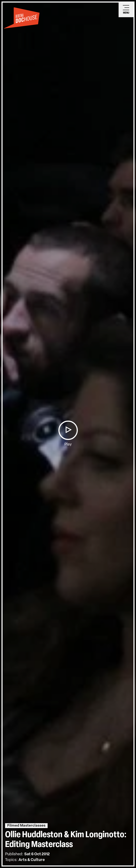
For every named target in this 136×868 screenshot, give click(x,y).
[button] (68, 430)
